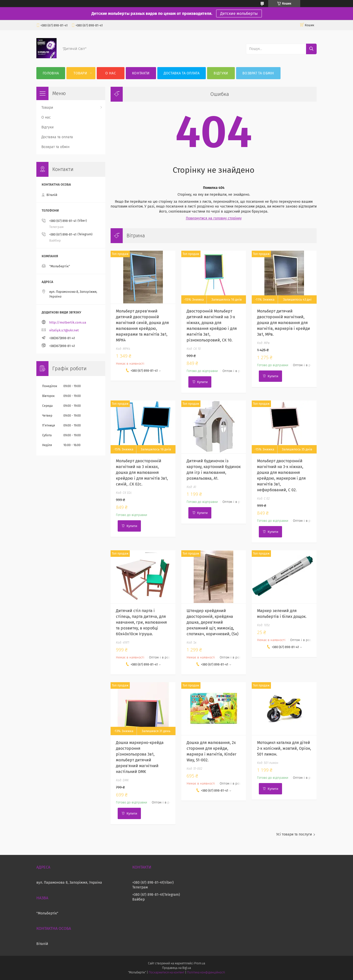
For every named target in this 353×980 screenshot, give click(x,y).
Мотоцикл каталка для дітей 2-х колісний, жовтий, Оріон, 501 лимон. (284, 748)
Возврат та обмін (258, 73)
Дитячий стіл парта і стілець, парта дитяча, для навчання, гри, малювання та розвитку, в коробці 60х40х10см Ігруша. (141, 622)
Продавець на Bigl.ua (176, 968)
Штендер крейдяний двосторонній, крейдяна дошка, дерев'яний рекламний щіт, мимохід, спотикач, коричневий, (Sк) (212, 622)
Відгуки (221, 73)
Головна (51, 73)
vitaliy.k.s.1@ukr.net (64, 330)
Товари (80, 73)
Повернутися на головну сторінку (214, 218)
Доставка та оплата (182, 73)
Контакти (141, 73)
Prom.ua (200, 963)
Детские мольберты (239, 13)
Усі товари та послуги (294, 834)
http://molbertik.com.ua (68, 322)
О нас (111, 73)
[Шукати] (311, 49)
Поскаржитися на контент (167, 972)
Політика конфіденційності (206, 972)
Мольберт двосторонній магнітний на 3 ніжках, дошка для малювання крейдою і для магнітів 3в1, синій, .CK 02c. (142, 472)
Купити (203, 382)
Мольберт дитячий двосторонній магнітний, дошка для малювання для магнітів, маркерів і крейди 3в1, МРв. (284, 323)
